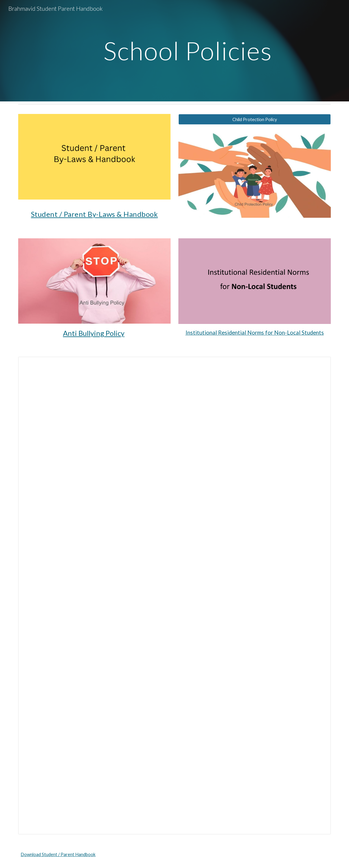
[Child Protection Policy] (254, 119)
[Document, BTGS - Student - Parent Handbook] (174, 596)
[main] (188, 51)
